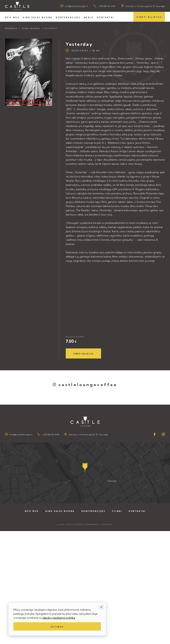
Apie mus (12, 18)
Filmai (117, 511)
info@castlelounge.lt (76, 6)
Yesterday (51, 28)
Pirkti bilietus (149, 17)
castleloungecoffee (88, 385)
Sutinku (57, 627)
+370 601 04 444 (107, 6)
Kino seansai (31, 28)
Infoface (107, 524)
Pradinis (11, 28)
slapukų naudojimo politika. (59, 618)
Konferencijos (68, 18)
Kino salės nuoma (38, 18)
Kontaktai (105, 18)
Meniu (89, 18)
